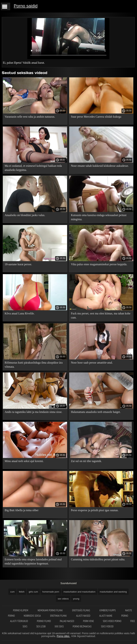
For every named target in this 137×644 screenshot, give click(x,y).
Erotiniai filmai (59, 616)
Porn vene (89, 621)
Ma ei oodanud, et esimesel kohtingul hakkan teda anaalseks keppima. (33, 168)
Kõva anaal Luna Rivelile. (20, 313)
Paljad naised (67, 621)
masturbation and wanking (113, 592)
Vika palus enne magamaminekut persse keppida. (99, 264)
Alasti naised (83, 616)
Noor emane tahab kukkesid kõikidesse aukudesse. (100, 166)
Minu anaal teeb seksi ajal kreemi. (24, 461)
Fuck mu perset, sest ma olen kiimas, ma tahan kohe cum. (101, 315)
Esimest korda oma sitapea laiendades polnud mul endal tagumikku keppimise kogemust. (33, 561)
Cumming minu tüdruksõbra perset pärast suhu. (98, 559)
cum (12, 592)
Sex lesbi (41, 626)
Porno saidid (26, 6)
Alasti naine (106, 616)
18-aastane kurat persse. (18, 264)
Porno (125, 616)
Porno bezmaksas (82, 626)
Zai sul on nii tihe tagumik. (86, 461)
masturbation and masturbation (79, 592)
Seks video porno (112, 621)
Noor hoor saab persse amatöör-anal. (92, 363)
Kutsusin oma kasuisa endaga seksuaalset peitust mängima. (99, 217)
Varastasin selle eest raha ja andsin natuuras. (30, 117)
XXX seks (59, 626)
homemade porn (51, 592)
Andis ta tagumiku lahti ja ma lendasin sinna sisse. (33, 412)
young (76, 599)
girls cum (33, 592)
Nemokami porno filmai (50, 610)
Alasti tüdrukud (19, 621)
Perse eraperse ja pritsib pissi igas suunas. (95, 510)
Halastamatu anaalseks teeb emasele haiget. (96, 412)
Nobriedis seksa (32, 616)
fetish (22, 592)
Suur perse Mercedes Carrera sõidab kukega (96, 117)
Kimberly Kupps (108, 610)
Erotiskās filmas (81, 610)
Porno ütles (63, 636)
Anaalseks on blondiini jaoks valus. (25, 215)
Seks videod (107, 626)
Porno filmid (44, 621)
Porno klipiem (21, 610)
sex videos (63, 599)
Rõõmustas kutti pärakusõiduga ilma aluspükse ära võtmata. (34, 365)
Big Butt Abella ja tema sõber (22, 510)
